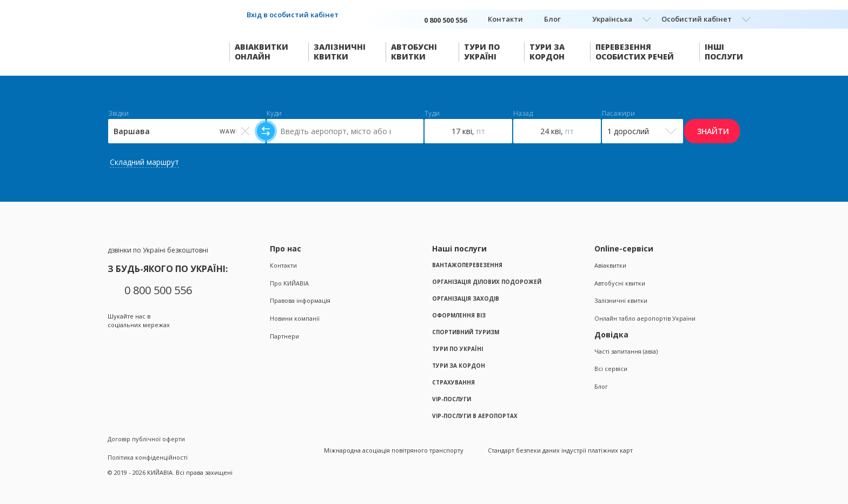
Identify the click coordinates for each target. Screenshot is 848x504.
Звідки (118, 114)
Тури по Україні (458, 349)
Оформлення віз (459, 315)
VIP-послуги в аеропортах (475, 416)
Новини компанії (295, 318)
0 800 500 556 (158, 290)
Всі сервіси (611, 369)
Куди (274, 114)
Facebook (115, 345)
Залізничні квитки (621, 300)
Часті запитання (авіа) (626, 351)
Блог (552, 19)
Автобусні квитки (620, 283)
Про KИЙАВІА (289, 283)
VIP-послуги (452, 399)
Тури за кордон (459, 366)
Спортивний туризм (466, 332)
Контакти (505, 19)
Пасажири (618, 114)
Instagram (136, 345)
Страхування (453, 382)
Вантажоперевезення (467, 265)
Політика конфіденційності (148, 457)
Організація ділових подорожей (487, 282)
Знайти (713, 131)
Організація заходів (466, 299)
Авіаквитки (610, 265)
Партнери (284, 336)
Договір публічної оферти (146, 439)
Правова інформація (300, 300)
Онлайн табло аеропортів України (645, 318)
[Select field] (187, 131)
